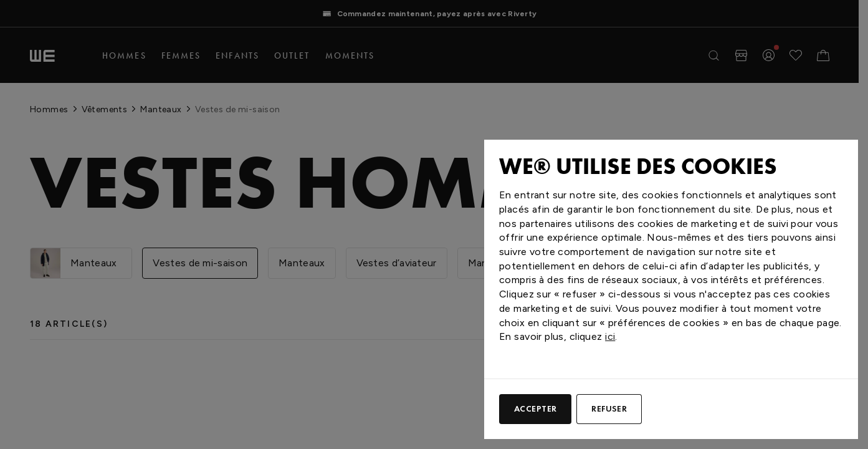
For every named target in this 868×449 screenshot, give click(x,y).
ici (610, 336)
